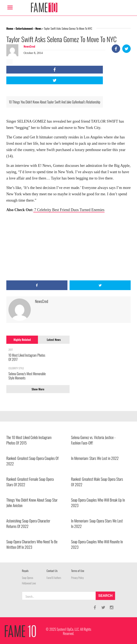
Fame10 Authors (54, 578)
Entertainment (24, 28)
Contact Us (52, 571)
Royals (25, 571)
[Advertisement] (68, 247)
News (38, 28)
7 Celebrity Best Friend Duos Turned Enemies (69, 210)
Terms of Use (78, 571)
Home (10, 28)
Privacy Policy (78, 578)
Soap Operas (28, 578)
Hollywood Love (29, 583)
